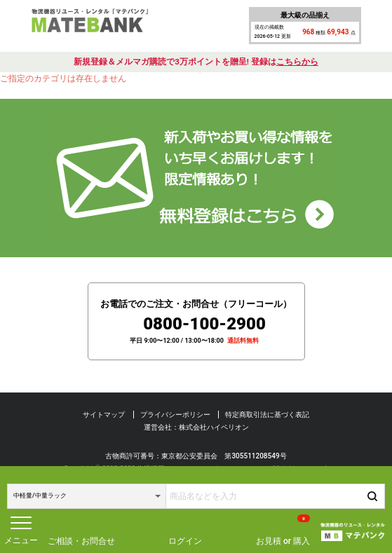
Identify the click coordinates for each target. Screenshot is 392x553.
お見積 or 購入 (283, 530)
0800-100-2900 (204, 324)
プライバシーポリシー (175, 415)
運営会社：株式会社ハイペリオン (196, 427)
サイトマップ (104, 415)
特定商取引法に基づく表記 (267, 415)
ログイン (185, 541)
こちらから (297, 62)
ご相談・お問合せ (81, 541)
